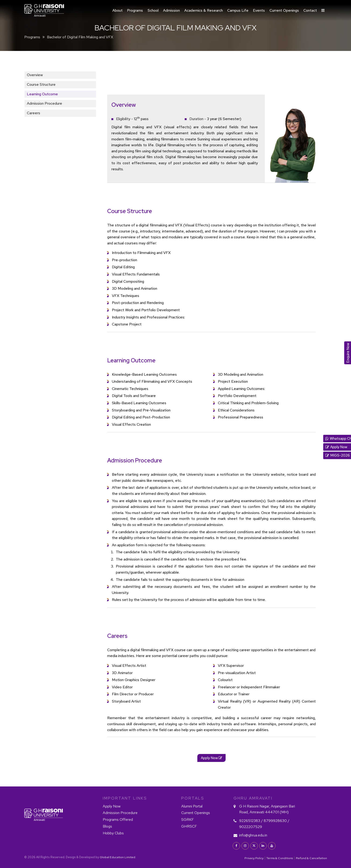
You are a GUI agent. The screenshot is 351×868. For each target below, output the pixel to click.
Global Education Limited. (118, 857)
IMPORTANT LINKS (125, 798)
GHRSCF (189, 826)
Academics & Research (204, 10)
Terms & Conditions (280, 858)
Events (259, 10)
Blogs (107, 826)
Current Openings (284, 10)
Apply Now (112, 806)
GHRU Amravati (253, 798)
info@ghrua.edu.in (253, 835)
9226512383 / (251, 821)
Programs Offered (118, 820)
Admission (171, 10)
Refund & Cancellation (311, 858)
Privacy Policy (254, 858)
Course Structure (41, 84)
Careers (34, 113)
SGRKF (188, 820)
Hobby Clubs (113, 833)
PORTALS (193, 798)
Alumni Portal (192, 806)
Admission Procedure (44, 103)
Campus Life (238, 10)
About (117, 10)
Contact (310, 10)
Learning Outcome (42, 94)
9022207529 (251, 827)
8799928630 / (277, 821)
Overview (35, 75)
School (153, 10)
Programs (135, 10)
